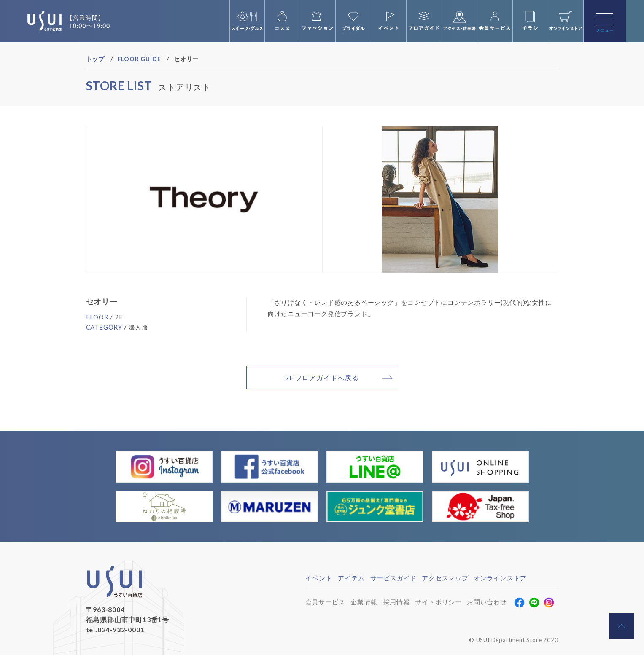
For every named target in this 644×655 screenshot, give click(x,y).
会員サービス (325, 602)
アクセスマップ (445, 578)
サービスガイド (394, 578)
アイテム (351, 578)
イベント (319, 578)
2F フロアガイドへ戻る (322, 377)
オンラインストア (500, 578)
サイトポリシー (438, 602)
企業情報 (364, 602)
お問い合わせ (487, 602)
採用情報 (396, 602)
